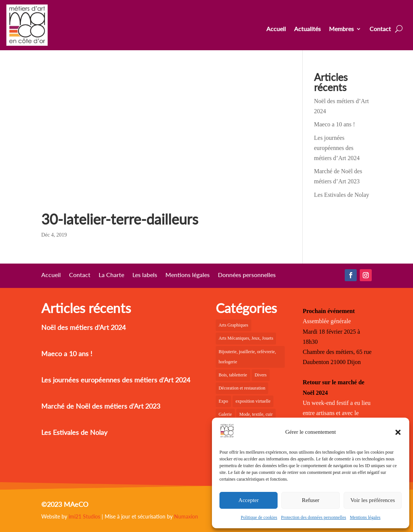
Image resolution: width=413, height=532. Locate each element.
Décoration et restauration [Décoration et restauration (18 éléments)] (242, 388)
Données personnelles (247, 275)
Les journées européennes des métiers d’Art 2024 (337, 148)
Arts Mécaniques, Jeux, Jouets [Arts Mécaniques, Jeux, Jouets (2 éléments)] (246, 338)
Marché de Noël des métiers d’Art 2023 (101, 406)
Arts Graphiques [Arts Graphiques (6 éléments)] (234, 325)
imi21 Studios (84, 516)
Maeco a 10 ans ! (334, 124)
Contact (380, 29)
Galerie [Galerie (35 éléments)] (225, 414)
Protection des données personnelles (314, 517)
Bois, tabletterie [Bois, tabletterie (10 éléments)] (233, 375)
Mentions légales (365, 517)
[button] (398, 432)
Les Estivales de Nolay (342, 195)
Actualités (307, 29)
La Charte (111, 275)
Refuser (311, 500)
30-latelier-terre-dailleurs (120, 219)
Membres (341, 29)
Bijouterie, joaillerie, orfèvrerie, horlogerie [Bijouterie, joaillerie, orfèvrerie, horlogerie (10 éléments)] (247, 357)
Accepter (249, 500)
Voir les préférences (373, 500)
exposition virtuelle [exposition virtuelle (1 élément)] (253, 401)
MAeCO (76, 504)
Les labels (145, 275)
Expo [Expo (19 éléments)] (223, 401)
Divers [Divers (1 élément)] (261, 375)
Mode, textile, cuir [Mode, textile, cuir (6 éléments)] (256, 414)
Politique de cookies (259, 517)
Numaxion (186, 516)
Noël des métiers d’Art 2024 (83, 327)
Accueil (276, 29)
